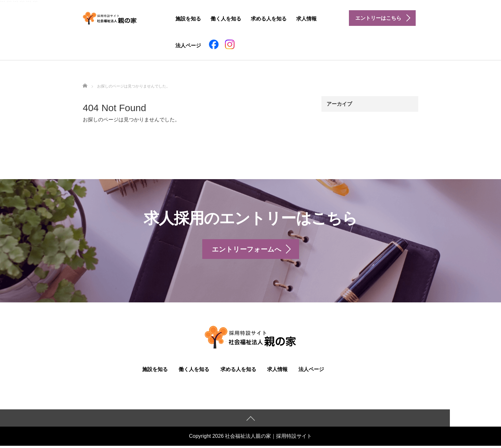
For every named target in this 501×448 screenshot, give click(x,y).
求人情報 (306, 19)
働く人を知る (226, 19)
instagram (230, 44)
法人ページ (188, 46)
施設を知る (188, 19)
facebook (214, 44)
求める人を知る (269, 19)
